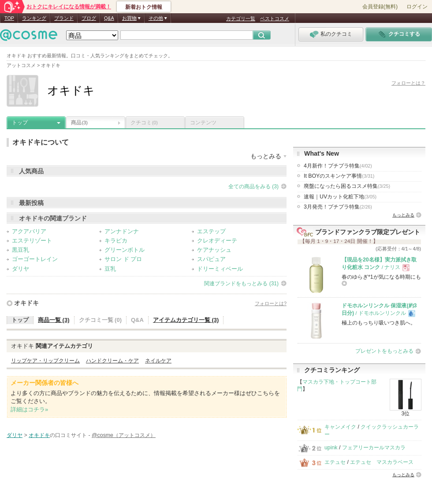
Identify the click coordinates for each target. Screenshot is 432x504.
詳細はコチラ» (29, 409)
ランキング (34, 18)
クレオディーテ (217, 241)
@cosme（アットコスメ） (124, 435)
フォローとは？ (408, 83)
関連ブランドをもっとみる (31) (241, 284)
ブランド (64, 18)
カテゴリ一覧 (241, 19)
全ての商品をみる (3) (253, 187)
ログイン (417, 7)
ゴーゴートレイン (35, 259)
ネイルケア (158, 361)
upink (331, 448)
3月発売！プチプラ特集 (338, 207)
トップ (20, 123)
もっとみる (403, 215)
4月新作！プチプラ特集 (338, 166)
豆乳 (110, 269)
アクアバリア (29, 231)
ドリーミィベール (220, 269)
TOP (9, 18)
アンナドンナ (122, 231)
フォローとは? (271, 303)
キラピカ (116, 241)
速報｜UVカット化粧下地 (340, 197)
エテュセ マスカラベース (382, 462)
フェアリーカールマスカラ (374, 448)
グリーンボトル (125, 250)
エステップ (211, 231)
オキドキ (26, 303)
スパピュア (211, 259)
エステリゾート (32, 241)
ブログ (89, 18)
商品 (79, 123)
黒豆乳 (20, 250)
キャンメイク (340, 427)
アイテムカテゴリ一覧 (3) (186, 320)
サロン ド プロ (123, 259)
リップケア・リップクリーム (45, 361)
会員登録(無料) (380, 7)
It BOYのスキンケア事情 (339, 176)
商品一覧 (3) (54, 320)
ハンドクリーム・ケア (112, 361)
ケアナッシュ (214, 250)
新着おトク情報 (144, 7)
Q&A (109, 18)
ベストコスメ (275, 19)
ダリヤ (20, 269)
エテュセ (335, 462)
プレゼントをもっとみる (384, 351)
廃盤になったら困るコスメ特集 (347, 186)
